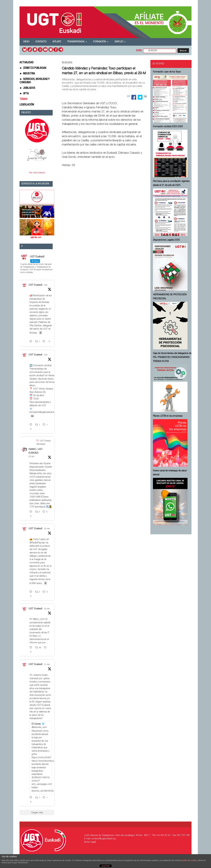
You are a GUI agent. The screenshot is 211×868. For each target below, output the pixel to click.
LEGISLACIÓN (27, 105)
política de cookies (189, 860)
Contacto (41, 42)
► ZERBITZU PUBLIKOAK (33, 68)
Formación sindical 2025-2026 (168, 127)
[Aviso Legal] (90, 842)
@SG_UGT (39, 619)
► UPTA (24, 94)
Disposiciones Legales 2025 (166, 240)
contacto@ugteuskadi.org (104, 839)
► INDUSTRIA (27, 74)
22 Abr (31, 457)
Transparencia (77, 42)
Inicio (26, 42)
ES (137, 51)
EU (140, 51)
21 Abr (47, 665)
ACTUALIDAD (26, 63)
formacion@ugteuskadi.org (43, 412)
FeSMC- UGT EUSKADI (36, 451)
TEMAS (23, 99)
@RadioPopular (37, 543)
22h (46, 285)
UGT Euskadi (35, 285)
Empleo (120, 42)
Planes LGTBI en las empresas (168, 416)
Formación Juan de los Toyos (167, 72)
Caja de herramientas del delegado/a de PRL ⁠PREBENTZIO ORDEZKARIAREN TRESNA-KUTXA (172, 357)
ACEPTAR (105, 866)
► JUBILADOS (27, 88)
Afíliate (57, 42)
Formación (101, 42)
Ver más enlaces (37, 173)
